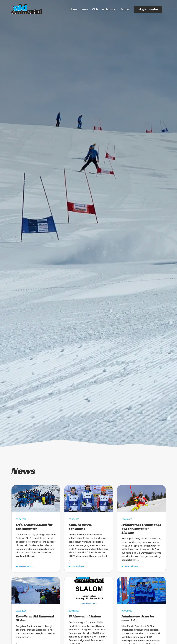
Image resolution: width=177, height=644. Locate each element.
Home (74, 9)
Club (95, 9)
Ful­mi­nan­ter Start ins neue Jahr (138, 618)
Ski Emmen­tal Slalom (85, 616)
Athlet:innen (109, 9)
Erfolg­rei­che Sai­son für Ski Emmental (34, 527)
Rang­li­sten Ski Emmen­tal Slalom (35, 618)
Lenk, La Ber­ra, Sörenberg (80, 527)
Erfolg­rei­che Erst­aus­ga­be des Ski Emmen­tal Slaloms (141, 529)
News (85, 9)
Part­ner (125, 9)
